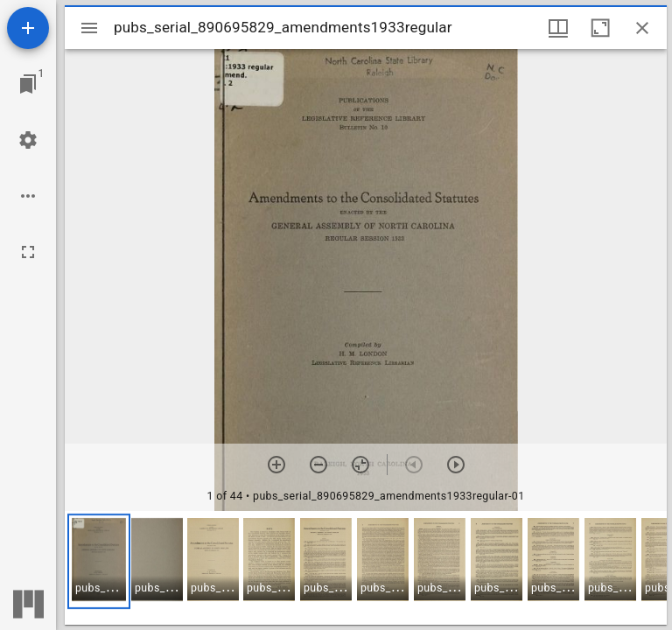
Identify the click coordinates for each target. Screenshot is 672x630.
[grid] (366, 568)
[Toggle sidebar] (89, 28)
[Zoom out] (318, 465)
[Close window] (642, 28)
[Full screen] (28, 252)
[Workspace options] (28, 196)
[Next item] (456, 465)
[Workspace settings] (28, 140)
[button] (99, 561)
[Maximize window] (600, 28)
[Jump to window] (28, 84)
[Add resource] (28, 28)
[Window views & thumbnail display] (558, 28)
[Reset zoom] (360, 465)
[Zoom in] (276, 465)
